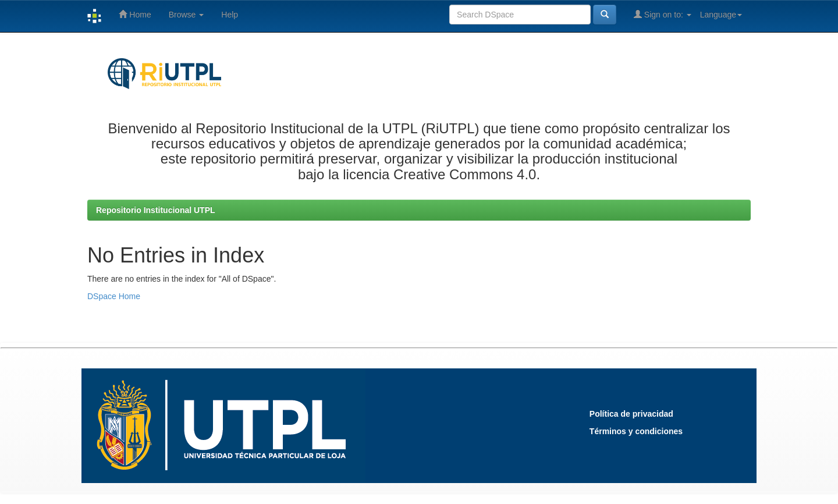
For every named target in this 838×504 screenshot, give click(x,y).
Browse (187, 15)
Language (721, 15)
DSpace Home (114, 296)
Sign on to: (663, 14)
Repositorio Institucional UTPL (156, 210)
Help (230, 15)
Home (135, 14)
